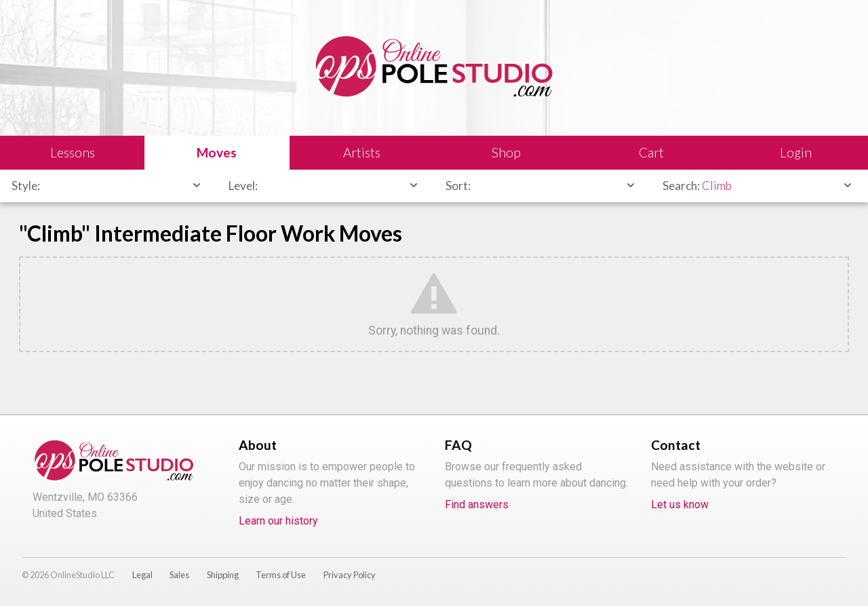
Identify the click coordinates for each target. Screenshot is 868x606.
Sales (179, 575)
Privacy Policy (350, 575)
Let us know (680, 505)
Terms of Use (281, 575)
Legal (142, 575)
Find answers (477, 505)
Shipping (223, 575)
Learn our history (278, 521)
